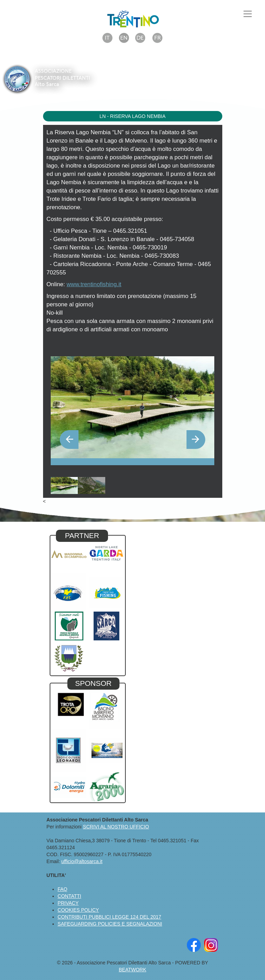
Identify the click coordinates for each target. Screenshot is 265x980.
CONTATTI (69, 896)
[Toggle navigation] (248, 14)
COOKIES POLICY (78, 910)
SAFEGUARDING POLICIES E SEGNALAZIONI (110, 924)
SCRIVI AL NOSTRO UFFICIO (116, 827)
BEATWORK (132, 970)
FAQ (63, 889)
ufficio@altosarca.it (82, 861)
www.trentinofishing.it (94, 284)
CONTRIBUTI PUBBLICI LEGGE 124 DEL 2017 (109, 917)
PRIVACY (68, 903)
